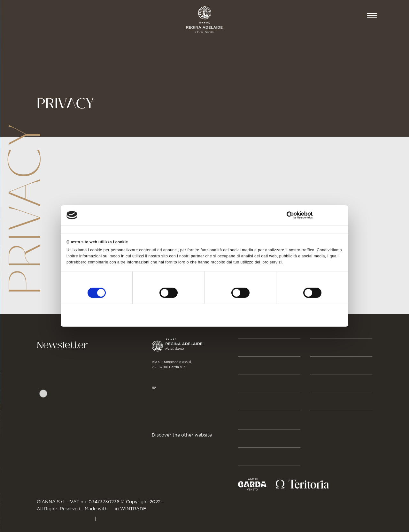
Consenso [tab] (74, 229)
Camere (250, 366)
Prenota (322, 15)
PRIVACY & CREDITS (65, 518)
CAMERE (44, 15)
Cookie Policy (115, 518)
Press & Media (332, 366)
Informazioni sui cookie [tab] (278, 229)
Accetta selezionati (204, 314)
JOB (316, 384)
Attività (251, 420)
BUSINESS (324, 347)
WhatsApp (168, 387)
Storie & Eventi (263, 438)
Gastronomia (260, 402)
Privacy (123, 407)
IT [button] (351, 15)
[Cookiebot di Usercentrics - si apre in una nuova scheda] (315, 215)
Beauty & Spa (259, 384)
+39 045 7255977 (174, 376)
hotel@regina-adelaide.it (183, 399)
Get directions (170, 418)
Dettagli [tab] (168, 229)
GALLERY (323, 402)
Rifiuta (112, 314)
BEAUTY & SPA (90, 15)
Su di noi (252, 457)
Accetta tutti (297, 314)
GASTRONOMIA (145, 15)
